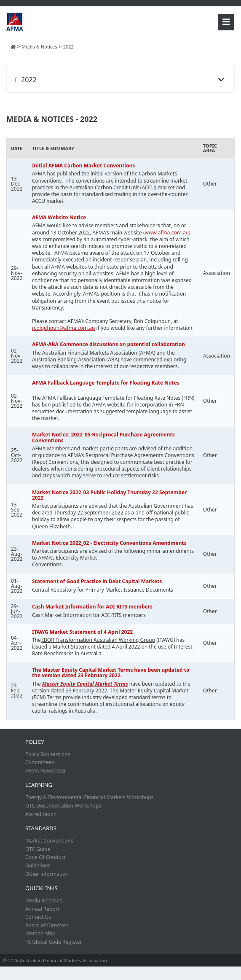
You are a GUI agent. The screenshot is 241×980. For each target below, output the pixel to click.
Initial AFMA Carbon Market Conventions (83, 166)
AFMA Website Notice (59, 217)
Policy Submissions (48, 754)
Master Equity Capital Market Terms (85, 684)
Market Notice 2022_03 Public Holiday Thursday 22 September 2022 (110, 495)
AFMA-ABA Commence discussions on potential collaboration (108, 344)
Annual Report (42, 909)
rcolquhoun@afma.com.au (64, 328)
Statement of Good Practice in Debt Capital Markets (97, 581)
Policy (35, 742)
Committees (40, 762)
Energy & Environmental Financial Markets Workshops (89, 797)
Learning (39, 785)
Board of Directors (47, 925)
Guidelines (38, 866)
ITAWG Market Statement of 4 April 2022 (82, 632)
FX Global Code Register (54, 942)
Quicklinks (42, 888)
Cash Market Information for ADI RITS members (92, 607)
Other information (47, 874)
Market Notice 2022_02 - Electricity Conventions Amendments (109, 543)
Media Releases (44, 901)
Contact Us (38, 917)
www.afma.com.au (167, 233)
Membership (40, 933)
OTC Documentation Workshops (63, 806)
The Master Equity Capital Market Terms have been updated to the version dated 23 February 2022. (111, 673)
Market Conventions (49, 841)
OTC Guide (38, 849)
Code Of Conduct (46, 857)
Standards (41, 828)
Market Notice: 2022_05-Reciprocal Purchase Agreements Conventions (103, 437)
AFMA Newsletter (46, 771)
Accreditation (41, 814)
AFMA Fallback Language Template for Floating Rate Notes (106, 383)
